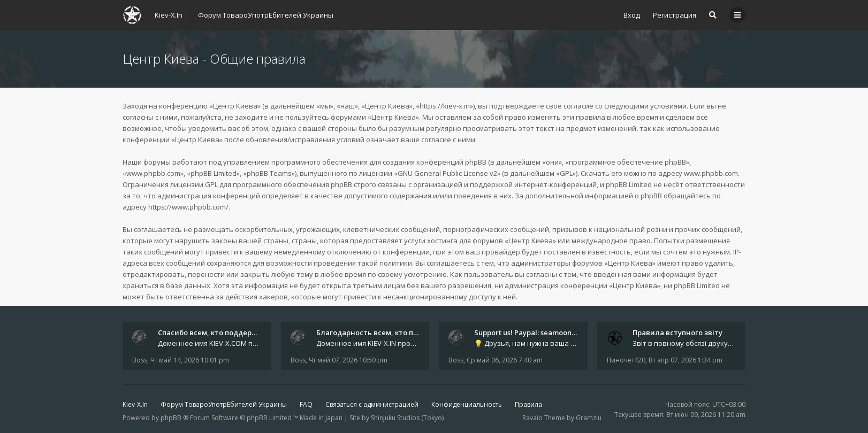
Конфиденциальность (467, 404)
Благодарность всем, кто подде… (376, 333)
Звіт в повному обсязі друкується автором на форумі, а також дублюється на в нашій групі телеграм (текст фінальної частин (684, 343)
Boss (140, 360)
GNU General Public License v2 (447, 173)
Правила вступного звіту (677, 333)
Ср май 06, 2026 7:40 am (505, 360)
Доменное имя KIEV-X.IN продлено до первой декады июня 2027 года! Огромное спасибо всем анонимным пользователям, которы (368, 343)
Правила (528, 404)
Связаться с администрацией (372, 404)
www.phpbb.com (711, 173)
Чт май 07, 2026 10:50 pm (348, 360)
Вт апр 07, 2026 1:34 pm (686, 360)
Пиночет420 (626, 360)
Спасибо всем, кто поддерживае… (219, 333)
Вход (632, 15)
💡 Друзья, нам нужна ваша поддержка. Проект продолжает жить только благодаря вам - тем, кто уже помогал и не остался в (526, 343)
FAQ (306, 404)
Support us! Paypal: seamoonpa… (530, 333)
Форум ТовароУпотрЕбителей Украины (224, 404)
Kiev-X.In (135, 404)
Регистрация (675, 15)
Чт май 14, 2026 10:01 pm (190, 360)
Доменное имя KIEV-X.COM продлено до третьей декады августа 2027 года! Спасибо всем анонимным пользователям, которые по (210, 343)
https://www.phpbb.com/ (188, 207)
